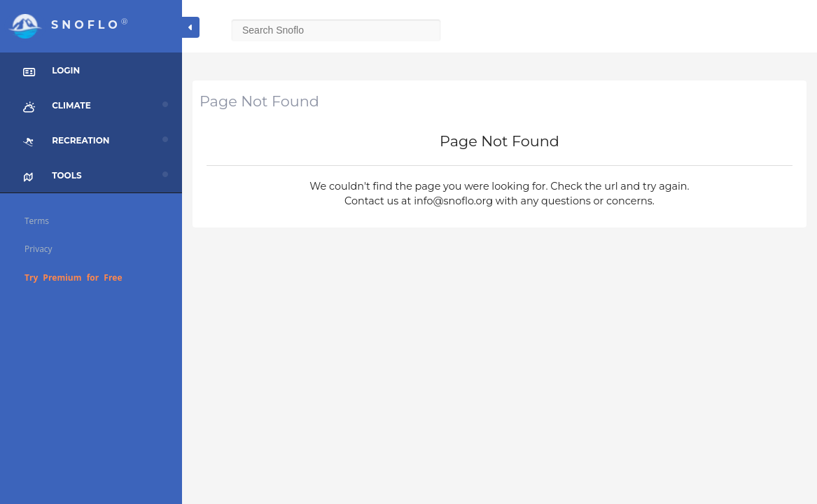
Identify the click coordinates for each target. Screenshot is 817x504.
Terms (37, 221)
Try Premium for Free (74, 278)
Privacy (39, 249)
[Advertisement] (500, 339)
